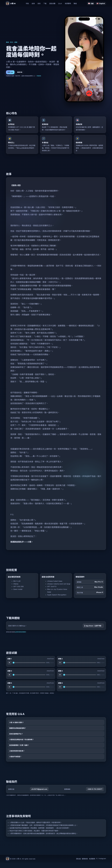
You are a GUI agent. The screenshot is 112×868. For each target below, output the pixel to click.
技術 (39, 4)
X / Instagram (101, 864)
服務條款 (85, 864)
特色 (27, 4)
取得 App (10, 72)
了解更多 (39, 76)
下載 (45, 4)
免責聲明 (68, 4)
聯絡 (75, 4)
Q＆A (60, 4)
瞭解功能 (20, 72)
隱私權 (78, 864)
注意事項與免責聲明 (20, 637)
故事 (33, 4)
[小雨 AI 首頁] (11, 3)
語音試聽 (52, 4)
